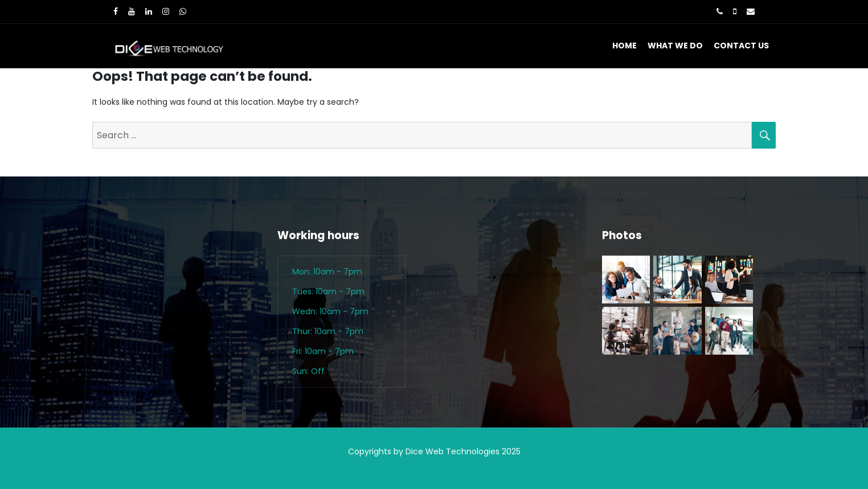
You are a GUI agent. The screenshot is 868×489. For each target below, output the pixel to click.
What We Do (675, 46)
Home (625, 46)
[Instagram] (166, 11)
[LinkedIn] (149, 11)
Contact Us (741, 46)
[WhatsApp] (183, 11)
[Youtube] (132, 11)
